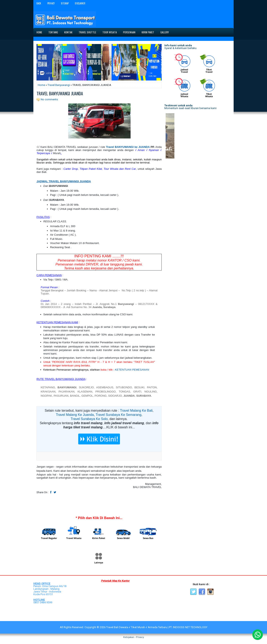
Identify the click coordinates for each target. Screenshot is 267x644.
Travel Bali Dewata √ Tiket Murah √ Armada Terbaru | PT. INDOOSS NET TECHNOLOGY (157, 627)
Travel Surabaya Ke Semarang (119, 415)
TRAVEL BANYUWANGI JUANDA (60, 93)
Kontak (68, 32)
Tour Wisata (110, 32)
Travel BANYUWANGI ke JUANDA (128, 147)
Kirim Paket (148, 32)
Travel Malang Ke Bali (136, 411)
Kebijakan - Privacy (134, 637)
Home (39, 32)
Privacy (51, 3)
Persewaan (129, 32)
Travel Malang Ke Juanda (75, 415)
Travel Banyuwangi (59, 85)
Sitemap (65, 3)
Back (39, 3)
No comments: (50, 99)
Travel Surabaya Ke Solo (89, 419)
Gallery (165, 32)
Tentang (53, 32)
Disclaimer (80, 3)
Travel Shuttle (87, 32)
